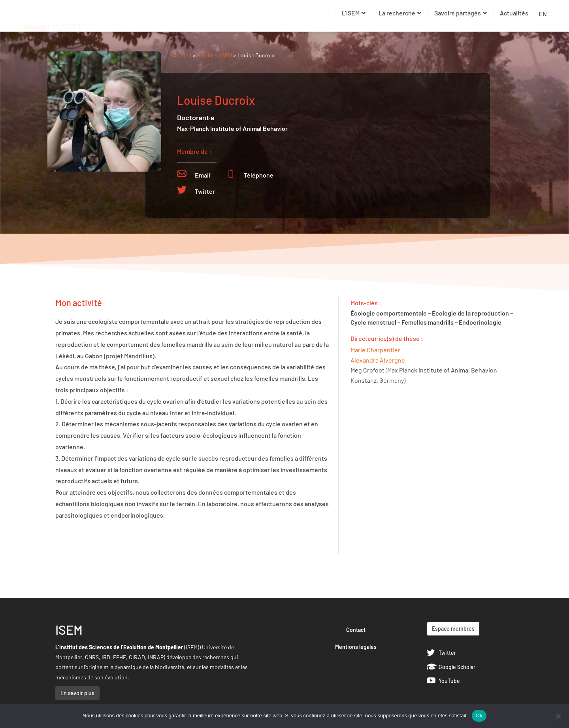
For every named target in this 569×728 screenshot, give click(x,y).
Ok (479, 716)
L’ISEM (354, 13)
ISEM (69, 630)
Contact (356, 630)
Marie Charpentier (375, 350)
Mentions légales (356, 647)
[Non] (558, 716)
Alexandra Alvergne (378, 360)
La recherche (400, 13)
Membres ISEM (215, 55)
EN (543, 14)
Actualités (514, 13)
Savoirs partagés (461, 13)
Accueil (182, 55)
